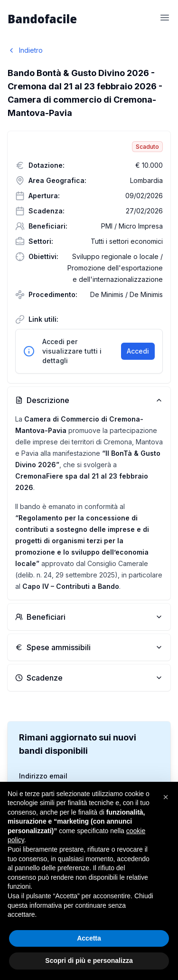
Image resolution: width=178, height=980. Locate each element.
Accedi (138, 351)
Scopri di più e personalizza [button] (89, 961)
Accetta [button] (89, 938)
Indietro (25, 50)
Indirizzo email (43, 776)
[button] (166, 797)
